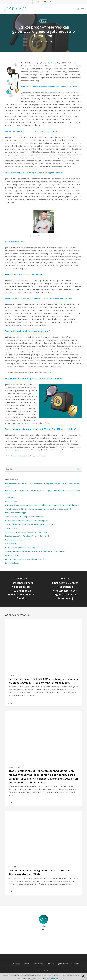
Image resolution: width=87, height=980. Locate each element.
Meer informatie (53, 978)
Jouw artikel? (63, 964)
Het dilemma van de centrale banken (19, 540)
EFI (35, 42)
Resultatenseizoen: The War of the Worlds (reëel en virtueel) (27, 536)
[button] (83, 9)
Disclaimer (51, 964)
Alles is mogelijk (11, 544)
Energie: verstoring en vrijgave (16, 513)
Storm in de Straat (12, 563)
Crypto (43, 21)
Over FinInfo (15, 964)
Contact (27, 964)
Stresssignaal (10, 497)
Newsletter (75, 964)
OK (62, 978)
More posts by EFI (43, 937)
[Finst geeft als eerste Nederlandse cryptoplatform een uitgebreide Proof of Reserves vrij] (65, 589)
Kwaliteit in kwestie (12, 555)
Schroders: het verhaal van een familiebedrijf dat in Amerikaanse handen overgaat (35, 551)
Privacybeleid (38, 964)
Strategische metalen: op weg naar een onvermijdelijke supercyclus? (30, 524)
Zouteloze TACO (11, 501)
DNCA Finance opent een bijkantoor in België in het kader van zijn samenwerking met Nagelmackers (42, 505)
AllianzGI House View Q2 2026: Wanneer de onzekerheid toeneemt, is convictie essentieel (38, 509)
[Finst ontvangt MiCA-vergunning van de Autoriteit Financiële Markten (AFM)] (43, 853)
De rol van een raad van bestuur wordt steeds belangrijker (27, 520)
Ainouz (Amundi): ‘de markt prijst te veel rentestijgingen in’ (26, 532)
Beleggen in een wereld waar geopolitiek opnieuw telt (25, 559)
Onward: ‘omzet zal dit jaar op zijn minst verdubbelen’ (25, 517)
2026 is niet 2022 (11, 528)
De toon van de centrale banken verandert (21, 548)
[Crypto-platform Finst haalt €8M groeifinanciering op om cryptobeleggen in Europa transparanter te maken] (43, 663)
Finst (50, 63)
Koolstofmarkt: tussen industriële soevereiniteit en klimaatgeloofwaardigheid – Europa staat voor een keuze (42, 485)
